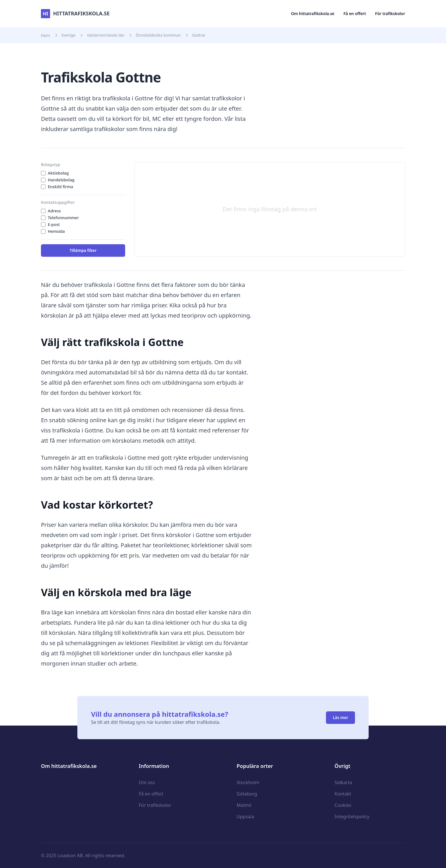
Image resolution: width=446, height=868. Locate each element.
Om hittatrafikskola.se (313, 14)
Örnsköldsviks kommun (158, 35)
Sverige (69, 35)
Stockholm (248, 782)
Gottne (199, 35)
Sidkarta (343, 782)
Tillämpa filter (83, 250)
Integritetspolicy (352, 817)
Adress (54, 211)
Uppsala (245, 817)
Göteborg (247, 794)
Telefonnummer (63, 218)
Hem (46, 35)
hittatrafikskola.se (75, 13)
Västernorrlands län (106, 35)
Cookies (343, 805)
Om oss (147, 782)
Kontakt (343, 794)
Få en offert (355, 14)
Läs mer (340, 717)
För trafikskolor (390, 14)
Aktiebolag (58, 173)
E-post (54, 224)
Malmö (244, 805)
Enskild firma (60, 187)
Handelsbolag (61, 180)
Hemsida (56, 231)
